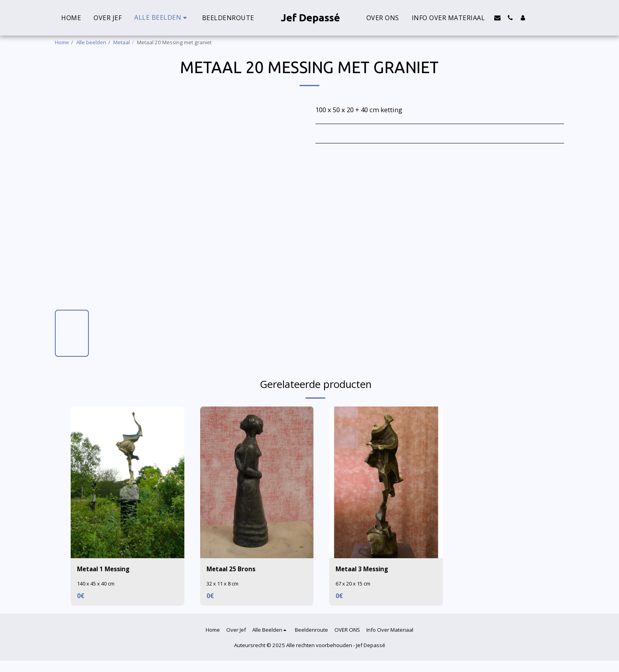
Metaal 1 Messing (106, 569)
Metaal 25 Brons (232, 569)
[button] (497, 18)
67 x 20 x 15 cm (354, 584)
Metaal (122, 42)
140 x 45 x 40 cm (97, 584)
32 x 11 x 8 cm (223, 584)
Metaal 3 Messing (364, 569)
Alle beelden (91, 42)
